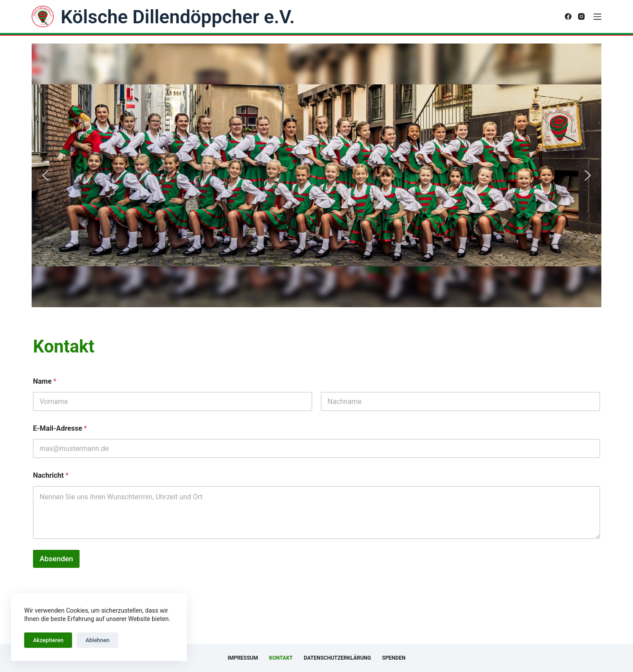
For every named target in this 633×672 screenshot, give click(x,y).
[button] (45, 175)
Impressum (243, 658)
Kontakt (281, 658)
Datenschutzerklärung (337, 658)
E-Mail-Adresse (60, 428)
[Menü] (597, 17)
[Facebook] (568, 16)
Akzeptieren (48, 640)
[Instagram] (581, 16)
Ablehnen (97, 640)
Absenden (56, 559)
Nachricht (51, 475)
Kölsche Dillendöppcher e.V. (178, 17)
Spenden (394, 658)
